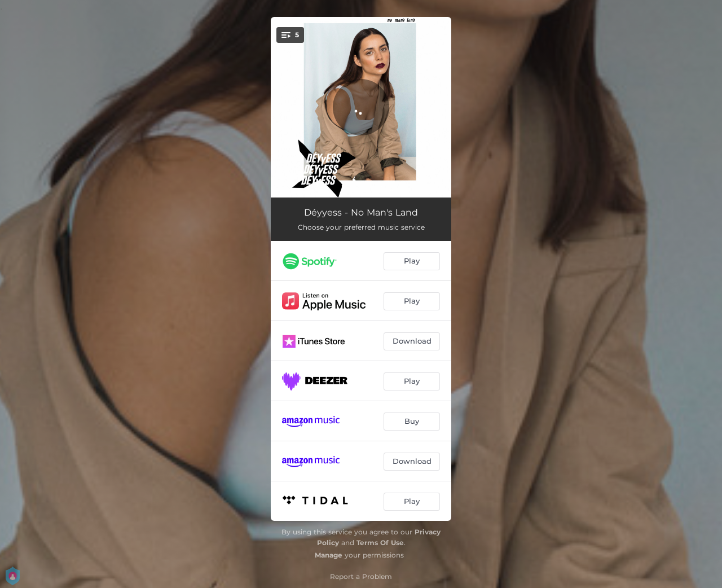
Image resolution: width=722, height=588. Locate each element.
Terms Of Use (380, 543)
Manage (329, 555)
